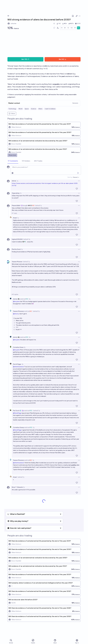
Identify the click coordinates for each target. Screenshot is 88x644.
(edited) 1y (38, 206)
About (55, 641)
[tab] (13, 161)
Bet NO (63, 59)
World (20, 109)
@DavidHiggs (17, 413)
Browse (11, 641)
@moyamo (16, 301)
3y (22, 249)
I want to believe (50, 109)
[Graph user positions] (58, 28)
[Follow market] (73, 16)
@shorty (16, 314)
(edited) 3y (27, 239)
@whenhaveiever (18, 367)
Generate (75, 103)
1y (18, 181)
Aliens (40, 109)
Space (27, 109)
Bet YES (25, 59)
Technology (12, 109)
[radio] (62, 28)
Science (34, 109)
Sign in (77, 641)
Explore (33, 641)
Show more (12, 155)
